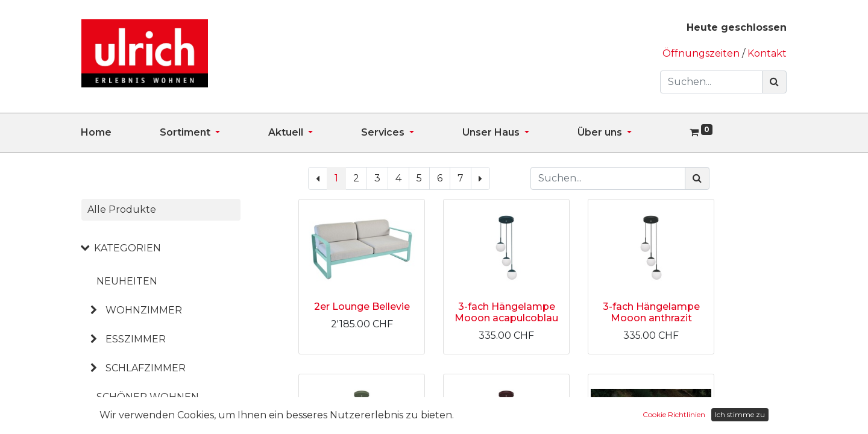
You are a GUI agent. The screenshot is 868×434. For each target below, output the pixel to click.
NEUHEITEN (127, 281)
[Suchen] (774, 82)
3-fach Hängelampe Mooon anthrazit (651, 312)
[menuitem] (120, 133)
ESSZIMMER (136, 339)
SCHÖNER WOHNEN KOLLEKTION (148, 407)
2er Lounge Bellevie (362, 307)
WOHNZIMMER (144, 310)
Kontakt (767, 53)
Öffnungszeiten (702, 53)
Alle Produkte (122, 209)
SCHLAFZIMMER (146, 368)
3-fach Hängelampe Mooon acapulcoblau (506, 312)
